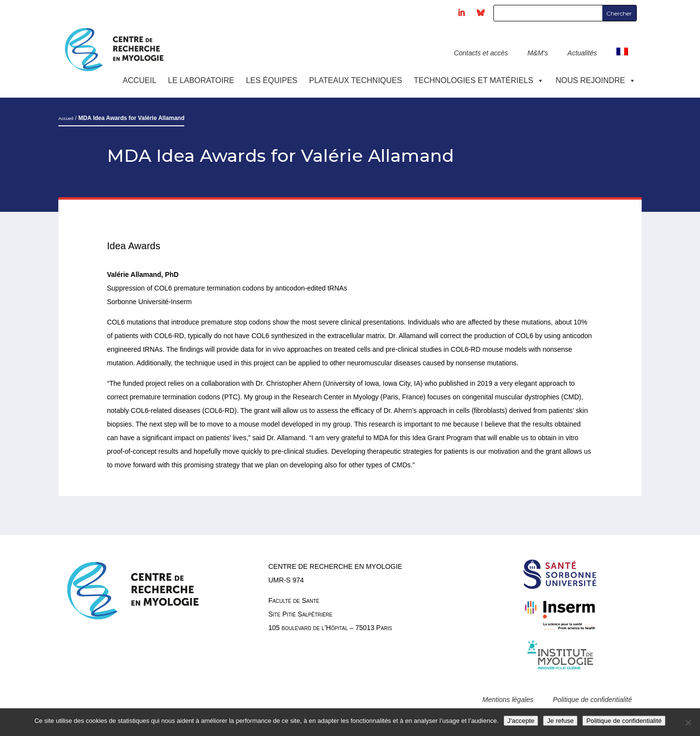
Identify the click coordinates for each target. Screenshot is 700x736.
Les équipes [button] (272, 80)
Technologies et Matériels (479, 80)
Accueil (139, 80)
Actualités (582, 53)
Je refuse (560, 721)
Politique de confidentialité (592, 700)
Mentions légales (508, 700)
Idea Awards (134, 246)
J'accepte (521, 721)
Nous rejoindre (596, 80)
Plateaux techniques (356, 80)
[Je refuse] (688, 722)
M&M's (538, 53)
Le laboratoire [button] (201, 80)
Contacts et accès (481, 53)
